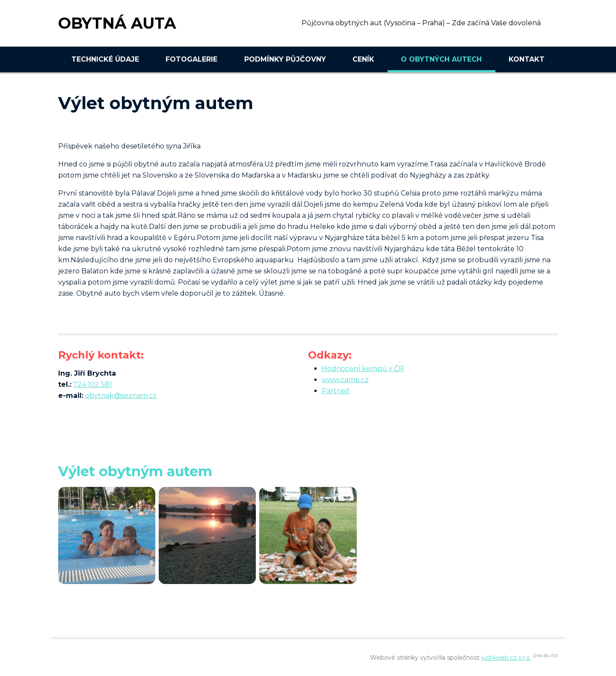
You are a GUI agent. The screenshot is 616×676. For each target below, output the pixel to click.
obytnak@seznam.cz (121, 396)
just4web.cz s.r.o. (506, 658)
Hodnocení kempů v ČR (363, 369)
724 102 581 (93, 384)
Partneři (336, 391)
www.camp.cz (345, 380)
